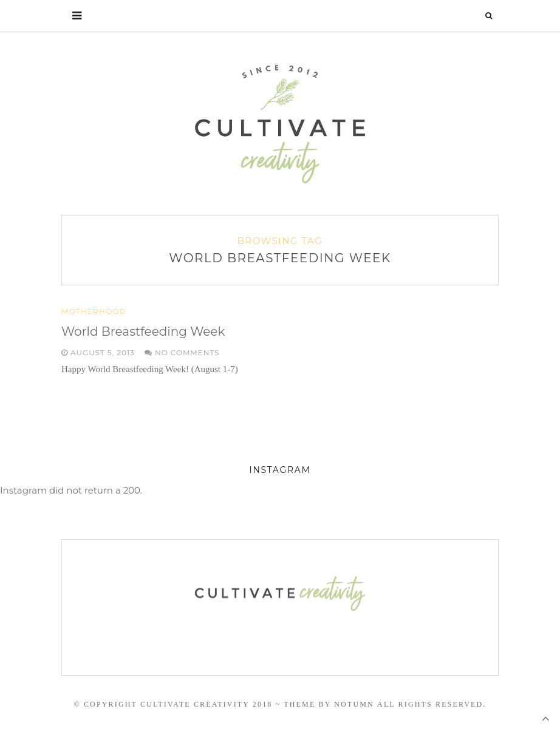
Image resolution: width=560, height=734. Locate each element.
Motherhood (94, 311)
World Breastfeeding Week (143, 331)
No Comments (182, 352)
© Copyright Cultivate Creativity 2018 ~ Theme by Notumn (224, 704)
